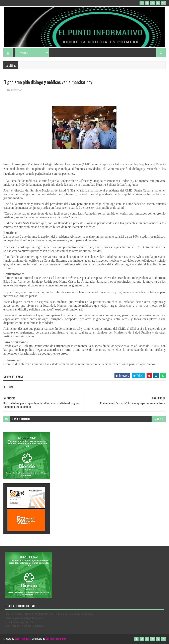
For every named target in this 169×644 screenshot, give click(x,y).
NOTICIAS (17, 90)
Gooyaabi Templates (56, 638)
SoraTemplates (22, 638)
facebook (159, 419)
